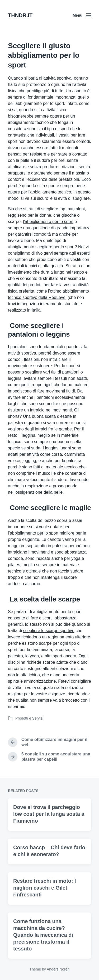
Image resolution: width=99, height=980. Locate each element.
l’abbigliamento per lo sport (48, 222)
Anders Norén (58, 969)
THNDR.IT (20, 15)
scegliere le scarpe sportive (49, 631)
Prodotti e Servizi (29, 718)
